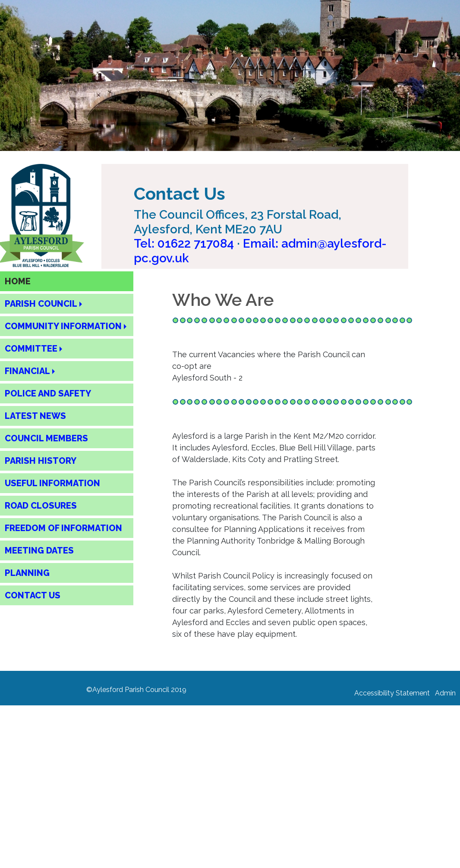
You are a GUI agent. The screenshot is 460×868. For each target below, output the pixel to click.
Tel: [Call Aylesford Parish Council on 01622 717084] (184, 244)
